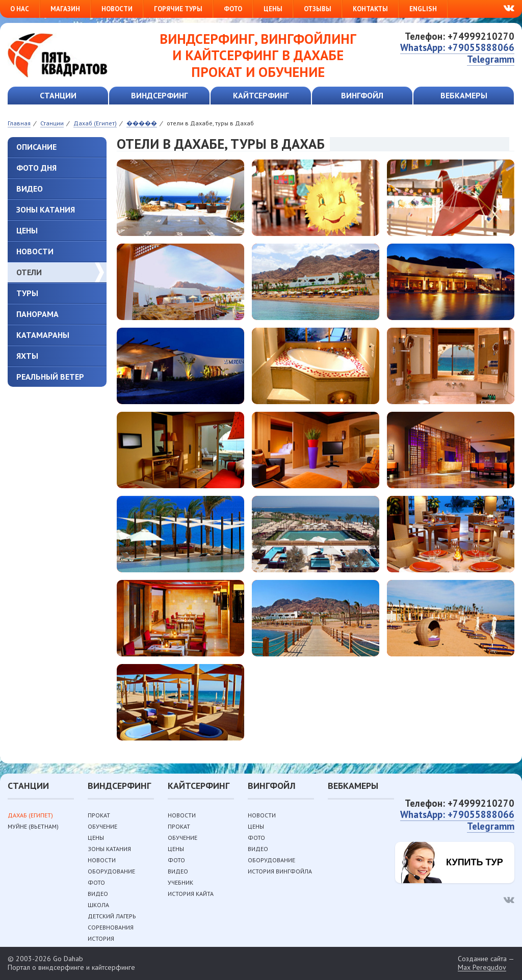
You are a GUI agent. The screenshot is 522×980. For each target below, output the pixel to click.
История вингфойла (280, 871)
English (423, 9)
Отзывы (318, 9)
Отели (29, 272)
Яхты (27, 356)
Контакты (370, 9)
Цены (273, 9)
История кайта (191, 894)
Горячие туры (178, 9)
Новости (117, 9)
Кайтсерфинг (261, 95)
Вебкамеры (464, 95)
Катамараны (43, 335)
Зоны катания (46, 209)
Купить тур (475, 862)
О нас (20, 9)
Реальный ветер (50, 377)
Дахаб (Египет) (30, 815)
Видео (30, 189)
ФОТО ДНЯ (36, 168)
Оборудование (111, 871)
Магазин (65, 9)
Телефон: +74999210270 (460, 36)
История (101, 938)
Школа (98, 905)
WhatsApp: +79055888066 (457, 47)
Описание (36, 147)
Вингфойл (362, 95)
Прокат (99, 815)
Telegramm (491, 59)
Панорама (37, 314)
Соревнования (111, 927)
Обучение (102, 826)
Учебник (180, 882)
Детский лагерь (112, 916)
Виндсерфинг (159, 95)
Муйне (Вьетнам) (33, 826)
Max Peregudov (482, 968)
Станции (58, 95)
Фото (233, 9)
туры (27, 293)
